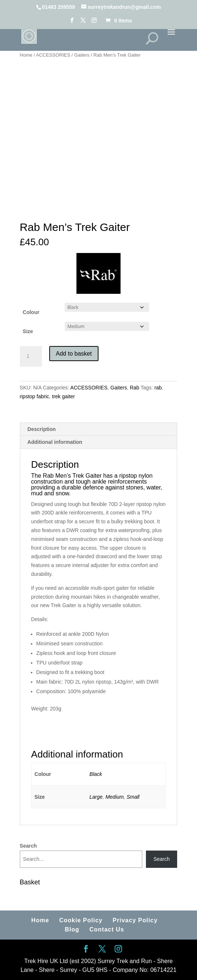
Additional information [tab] (55, 442)
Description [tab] (42, 429)
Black (96, 774)
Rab (135, 388)
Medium (115, 797)
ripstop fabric (35, 396)
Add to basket (74, 354)
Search (28, 846)
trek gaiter (64, 396)
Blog (72, 929)
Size (28, 331)
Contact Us (107, 929)
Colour (31, 312)
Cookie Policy (81, 920)
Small (133, 797)
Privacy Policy (135, 920)
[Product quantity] (31, 356)
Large (96, 797)
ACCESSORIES (53, 55)
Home (26, 55)
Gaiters (82, 55)
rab (158, 388)
